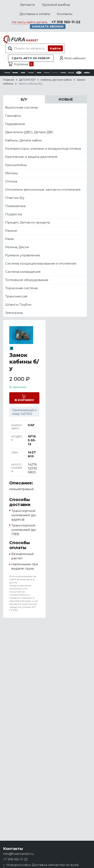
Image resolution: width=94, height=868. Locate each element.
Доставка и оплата (35, 14)
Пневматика (15, 206)
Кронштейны (16, 165)
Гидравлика (15, 124)
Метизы (12, 173)
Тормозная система (21, 288)
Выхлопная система (21, 107)
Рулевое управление (23, 255)
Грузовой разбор (56, 5)
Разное (11, 231)
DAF (31, 425)
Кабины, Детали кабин (23, 140)
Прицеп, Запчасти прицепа (28, 222)
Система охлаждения (23, 272)
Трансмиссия (16, 296)
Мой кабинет (75, 58)
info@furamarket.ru (18, 854)
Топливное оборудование (27, 280)
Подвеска (14, 214)
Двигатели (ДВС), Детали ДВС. (30, 132)
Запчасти (27, 5)
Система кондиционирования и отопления (41, 263)
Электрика (14, 313)
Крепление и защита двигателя (31, 157)
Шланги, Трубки (18, 304)
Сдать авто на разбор (31, 58)
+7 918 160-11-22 (66, 22)
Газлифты (13, 116)
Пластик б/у (15, 198)
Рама (9, 239)
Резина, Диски (17, 247)
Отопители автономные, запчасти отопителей (43, 190)
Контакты (65, 14)
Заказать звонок (48, 26)
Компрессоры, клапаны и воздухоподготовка (43, 148)
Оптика (11, 181)
